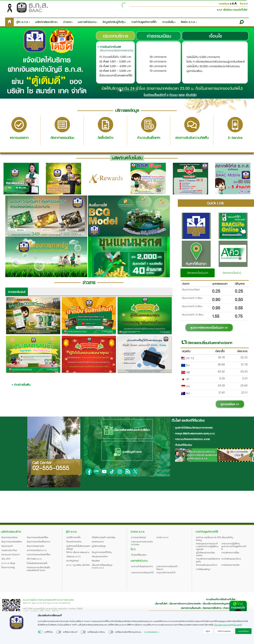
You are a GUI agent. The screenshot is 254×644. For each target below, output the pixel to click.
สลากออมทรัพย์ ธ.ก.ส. (37, 550)
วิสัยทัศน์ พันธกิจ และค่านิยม (104, 537)
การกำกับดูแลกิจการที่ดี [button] (144, 22)
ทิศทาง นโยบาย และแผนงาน (78, 552)
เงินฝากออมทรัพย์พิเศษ (12, 541)
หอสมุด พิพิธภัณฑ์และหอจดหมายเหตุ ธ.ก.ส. (195, 433)
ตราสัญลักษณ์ (72, 561)
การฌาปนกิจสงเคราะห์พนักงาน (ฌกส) (192, 439)
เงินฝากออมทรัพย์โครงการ (39, 541)
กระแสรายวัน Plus (9, 550)
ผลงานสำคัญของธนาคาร (142, 566)
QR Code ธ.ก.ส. (34, 559)
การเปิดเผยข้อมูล (203, 569)
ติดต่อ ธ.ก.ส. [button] (189, 22)
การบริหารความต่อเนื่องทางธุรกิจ (208, 560)
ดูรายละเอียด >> (230, 404)
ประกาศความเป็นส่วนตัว (191, 608)
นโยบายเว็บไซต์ (161, 604)
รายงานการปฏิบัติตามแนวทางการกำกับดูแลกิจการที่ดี (234, 546)
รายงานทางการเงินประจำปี (142, 572)
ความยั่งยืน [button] (169, 22)
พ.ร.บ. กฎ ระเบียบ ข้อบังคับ (78, 565)
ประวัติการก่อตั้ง (73, 537)
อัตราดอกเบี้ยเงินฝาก (198, 273)
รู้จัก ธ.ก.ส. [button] (23, 22)
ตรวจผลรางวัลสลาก (11, 554)
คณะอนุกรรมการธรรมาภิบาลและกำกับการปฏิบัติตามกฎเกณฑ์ (207, 546)
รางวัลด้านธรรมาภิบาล (231, 559)
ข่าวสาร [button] (68, 22)
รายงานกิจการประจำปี (166, 572)
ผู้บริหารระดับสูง (99, 546)
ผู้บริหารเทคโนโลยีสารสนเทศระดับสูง (78, 547)
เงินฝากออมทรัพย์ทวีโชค (37, 537)
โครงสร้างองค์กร (74, 541)
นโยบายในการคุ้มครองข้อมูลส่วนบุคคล (219, 604)
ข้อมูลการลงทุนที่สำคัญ (102, 552)
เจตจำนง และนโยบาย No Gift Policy (208, 539)
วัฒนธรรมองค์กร (100, 556)
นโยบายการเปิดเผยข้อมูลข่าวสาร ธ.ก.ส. (102, 566)
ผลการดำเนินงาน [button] (88, 22)
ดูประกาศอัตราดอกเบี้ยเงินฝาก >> (209, 328)
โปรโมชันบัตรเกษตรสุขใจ (37, 563)
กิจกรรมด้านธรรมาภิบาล (207, 565)
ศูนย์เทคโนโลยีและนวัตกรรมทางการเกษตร (194, 428)
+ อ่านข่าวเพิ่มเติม (21, 384)
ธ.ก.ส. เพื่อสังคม (225, 10)
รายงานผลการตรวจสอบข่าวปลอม (142, 543)
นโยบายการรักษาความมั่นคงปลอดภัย (185, 604)
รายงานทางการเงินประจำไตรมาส (167, 568)
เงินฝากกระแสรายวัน (35, 546)
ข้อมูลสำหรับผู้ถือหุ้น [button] (114, 22)
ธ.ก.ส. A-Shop (8, 563)
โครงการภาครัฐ (8, 567)
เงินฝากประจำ (7, 546)
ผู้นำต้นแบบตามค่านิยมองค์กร (205, 554)
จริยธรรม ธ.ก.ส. (74, 556)
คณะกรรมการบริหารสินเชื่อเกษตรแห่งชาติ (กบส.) (38, 569)
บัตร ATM (6, 559)
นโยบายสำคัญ (227, 537)
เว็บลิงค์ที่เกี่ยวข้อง (183, 445)
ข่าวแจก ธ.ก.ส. (163, 537)
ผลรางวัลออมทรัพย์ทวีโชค (39, 554)
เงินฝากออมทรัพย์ (9, 537)
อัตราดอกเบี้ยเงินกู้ (232, 273)
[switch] (40, 632)
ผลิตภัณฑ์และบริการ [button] (47, 22)
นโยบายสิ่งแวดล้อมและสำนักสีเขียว (127, 430)
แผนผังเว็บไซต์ (241, 10)
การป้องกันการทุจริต (230, 565)
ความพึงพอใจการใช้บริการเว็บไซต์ (221, 599)
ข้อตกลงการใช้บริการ (212, 608)
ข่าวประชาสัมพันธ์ (17, 292)
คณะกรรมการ (98, 541)
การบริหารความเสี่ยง (230, 552)
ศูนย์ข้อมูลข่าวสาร (127, 452)
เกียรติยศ (96, 561)
